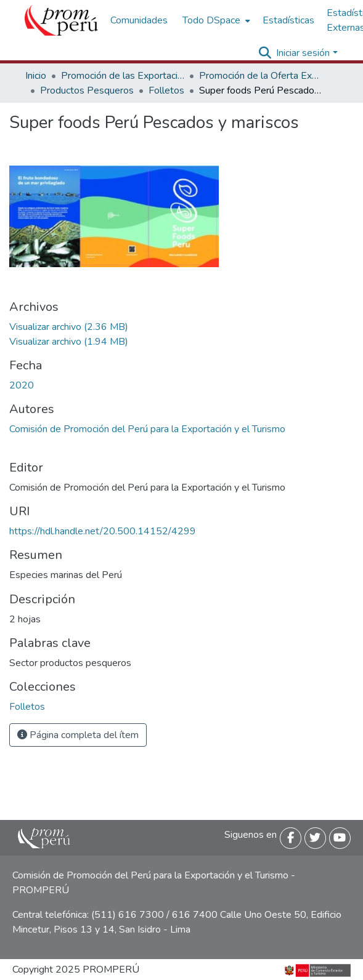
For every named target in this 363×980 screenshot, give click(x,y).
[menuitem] (215, 20)
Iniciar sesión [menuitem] (303, 53)
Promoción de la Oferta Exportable (261, 76)
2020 (22, 385)
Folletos (166, 90)
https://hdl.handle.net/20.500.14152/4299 (103, 531)
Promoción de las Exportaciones (123, 76)
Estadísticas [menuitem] (288, 20)
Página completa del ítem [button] (78, 735)
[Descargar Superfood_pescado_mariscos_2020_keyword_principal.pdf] (69, 327)
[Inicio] (61, 20)
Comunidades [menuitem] (139, 20)
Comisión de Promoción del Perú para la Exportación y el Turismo (147, 429)
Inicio (36, 76)
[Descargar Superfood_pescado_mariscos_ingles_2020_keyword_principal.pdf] (69, 342)
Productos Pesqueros (87, 90)
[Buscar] (265, 53)
